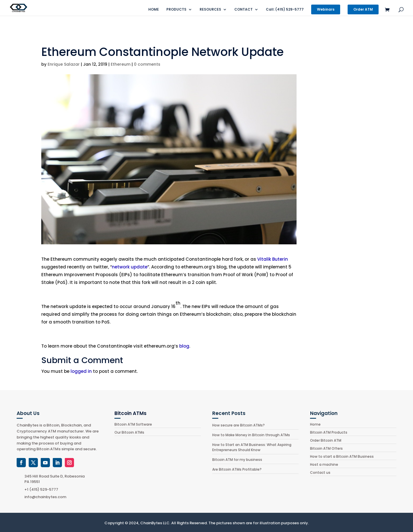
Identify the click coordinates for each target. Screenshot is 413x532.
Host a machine (324, 464)
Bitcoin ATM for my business (237, 460)
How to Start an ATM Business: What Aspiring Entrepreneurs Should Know (252, 447)
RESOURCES (210, 10)
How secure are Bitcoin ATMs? (238, 425)
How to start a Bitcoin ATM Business (342, 456)
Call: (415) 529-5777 (285, 10)
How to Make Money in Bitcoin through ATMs (251, 435)
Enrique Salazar (64, 64)
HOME (154, 10)
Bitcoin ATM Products (329, 432)
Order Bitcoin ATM (326, 440)
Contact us (320, 472)
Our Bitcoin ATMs (129, 432)
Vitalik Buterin (273, 259)
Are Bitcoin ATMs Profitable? (237, 469)
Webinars (326, 9)
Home (315, 424)
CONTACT (243, 10)
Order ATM (363, 9)
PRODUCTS (176, 10)
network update (130, 267)
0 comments (147, 64)
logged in (81, 371)
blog (184, 346)
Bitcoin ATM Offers (326, 448)
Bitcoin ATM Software (133, 424)
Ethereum (121, 64)
